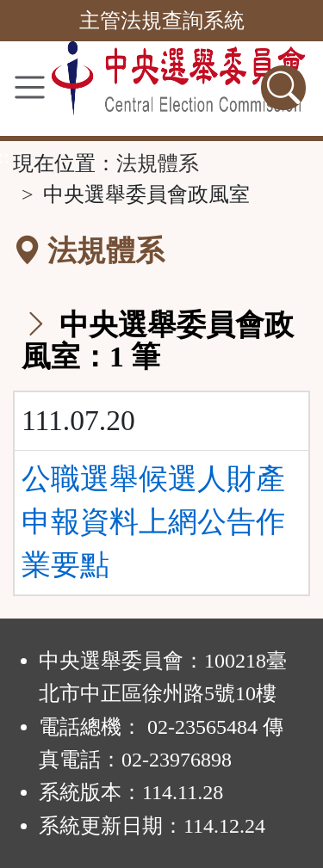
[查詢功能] (283, 88)
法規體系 (158, 163)
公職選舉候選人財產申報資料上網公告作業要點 (153, 522)
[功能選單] (30, 87)
